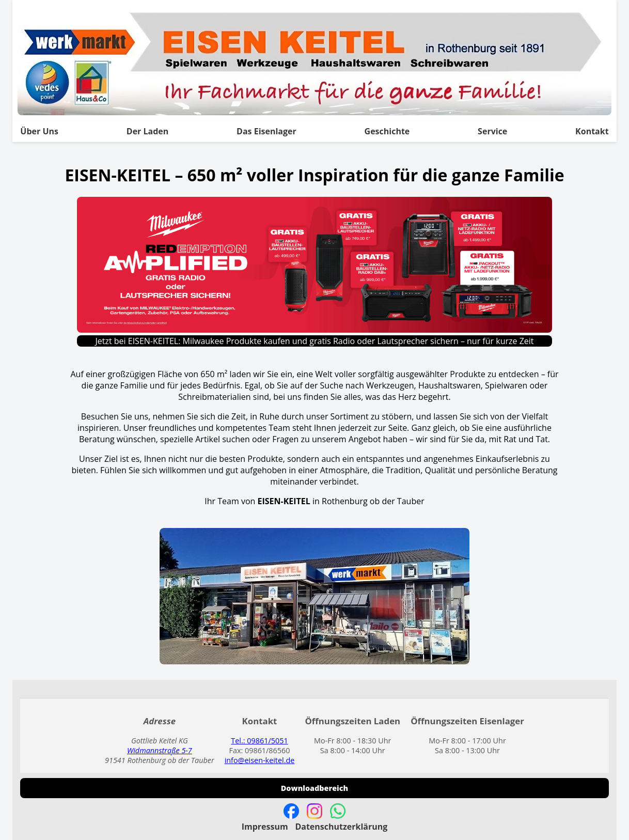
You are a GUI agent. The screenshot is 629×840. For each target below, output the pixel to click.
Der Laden (148, 131)
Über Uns (39, 131)
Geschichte (387, 131)
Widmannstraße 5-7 (160, 750)
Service (492, 131)
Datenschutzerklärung (341, 827)
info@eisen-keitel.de (260, 760)
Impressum (265, 827)
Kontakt (592, 131)
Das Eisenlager (266, 131)
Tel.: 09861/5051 (259, 741)
